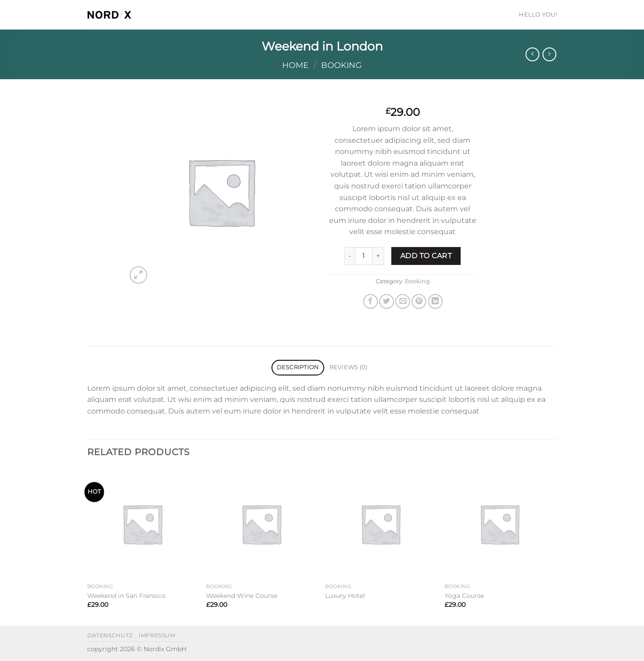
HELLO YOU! (538, 15)
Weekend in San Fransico (126, 596)
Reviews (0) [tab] (349, 367)
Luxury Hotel (345, 596)
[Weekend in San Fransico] (142, 524)
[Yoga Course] (500, 524)
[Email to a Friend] (403, 301)
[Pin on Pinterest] (419, 301)
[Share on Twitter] (387, 301)
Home (295, 65)
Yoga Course (464, 596)
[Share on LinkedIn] (435, 301)
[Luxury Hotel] (380, 524)
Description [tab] (298, 367)
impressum (157, 635)
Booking (341, 65)
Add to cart (426, 256)
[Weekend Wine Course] (261, 524)
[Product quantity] (364, 256)
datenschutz (110, 635)
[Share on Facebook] (371, 301)
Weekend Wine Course (242, 596)
